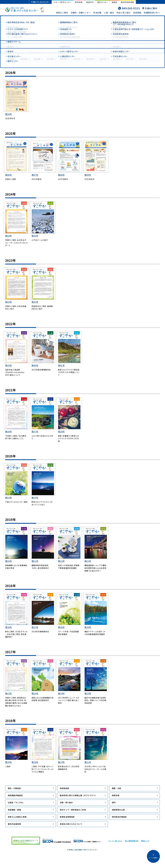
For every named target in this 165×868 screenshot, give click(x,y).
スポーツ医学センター (62, 2)
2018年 (116, 59)
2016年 (143, 59)
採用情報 (137, 13)
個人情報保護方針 (132, 847)
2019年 (103, 59)
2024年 (37, 59)
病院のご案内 (62, 13)
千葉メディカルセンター (40, 2)
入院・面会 (109, 13)
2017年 (129, 59)
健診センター (103, 2)
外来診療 (97, 13)
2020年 (90, 59)
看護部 (114, 2)
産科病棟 (79, 2)
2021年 (77, 59)
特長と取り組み (123, 13)
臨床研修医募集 (127, 2)
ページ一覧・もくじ (115, 847)
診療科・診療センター (81, 13)
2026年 (11, 59)
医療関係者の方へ (152, 13)
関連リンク (145, 847)
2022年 (63, 59)
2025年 (24, 59)
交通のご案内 (150, 8)
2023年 (50, 59)
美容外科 (90, 2)
